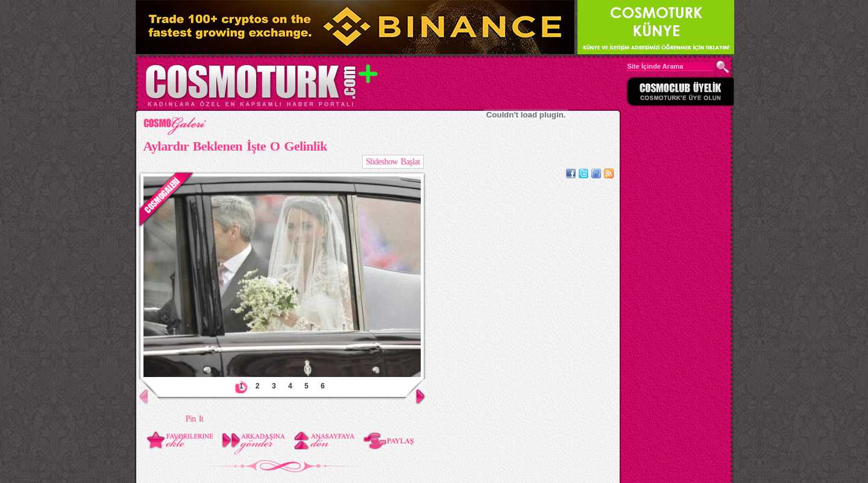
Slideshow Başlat (393, 162)
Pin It (194, 419)
